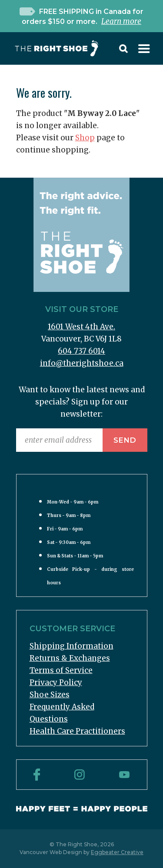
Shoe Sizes (50, 695)
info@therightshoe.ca (82, 363)
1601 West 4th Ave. (81, 327)
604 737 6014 (81, 351)
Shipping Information (72, 646)
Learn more (121, 21)
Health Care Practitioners (77, 731)
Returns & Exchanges (70, 658)
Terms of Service (61, 670)
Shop (85, 138)
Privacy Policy (56, 682)
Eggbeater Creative (117, 852)
